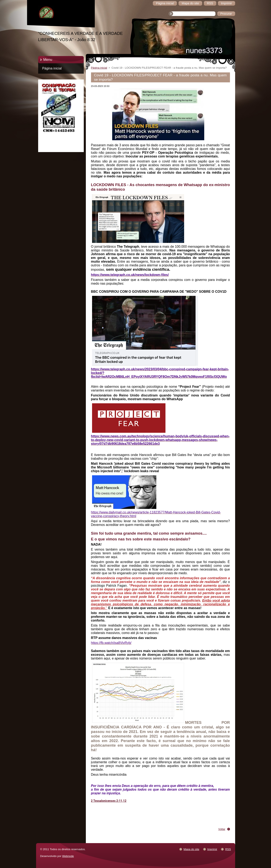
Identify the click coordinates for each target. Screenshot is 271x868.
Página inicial (52, 68)
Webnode (68, 856)
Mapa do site (191, 849)
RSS (228, 849)
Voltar (222, 829)
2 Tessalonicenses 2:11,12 (109, 801)
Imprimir (212, 849)
